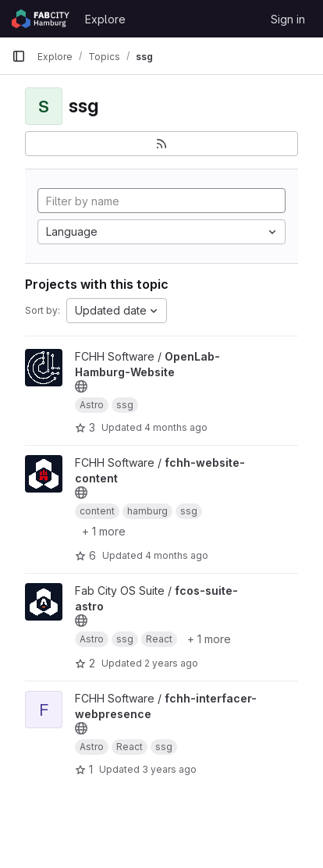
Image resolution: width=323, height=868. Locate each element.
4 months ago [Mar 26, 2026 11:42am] (176, 427)
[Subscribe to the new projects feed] (161, 144)
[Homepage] (41, 19)
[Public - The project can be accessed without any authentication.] (81, 386)
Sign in (288, 19)
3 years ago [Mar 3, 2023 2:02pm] (169, 769)
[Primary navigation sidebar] (19, 56)
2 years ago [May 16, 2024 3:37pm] (171, 663)
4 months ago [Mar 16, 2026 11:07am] (177, 555)
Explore (105, 19)
